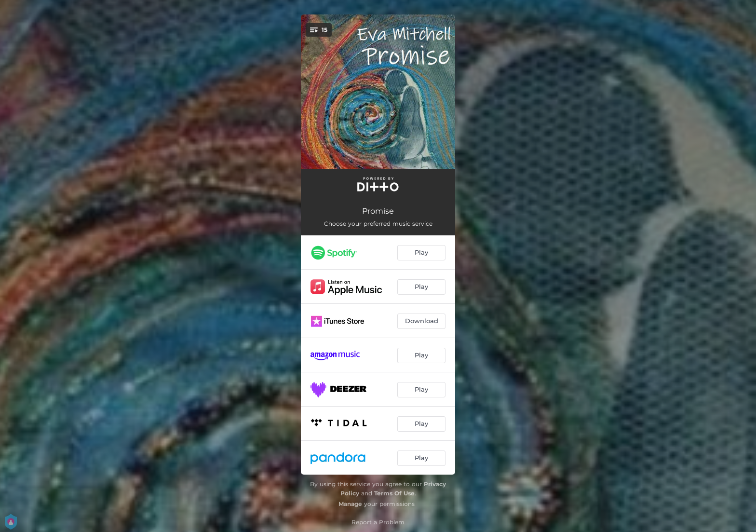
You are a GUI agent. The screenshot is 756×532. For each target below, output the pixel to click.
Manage (350, 504)
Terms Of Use (394, 493)
